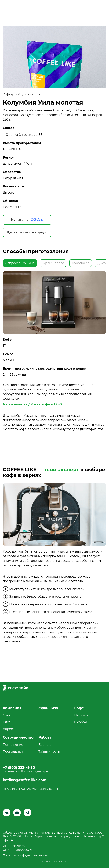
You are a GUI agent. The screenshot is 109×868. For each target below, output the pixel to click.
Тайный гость (49, 752)
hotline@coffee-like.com (25, 780)
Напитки (81, 715)
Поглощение (13, 745)
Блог (7, 722)
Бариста (45, 745)
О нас (7, 715)
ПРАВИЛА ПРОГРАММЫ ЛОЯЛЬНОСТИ (30, 789)
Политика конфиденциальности (25, 855)
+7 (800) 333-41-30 (19, 768)
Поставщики (13, 752)
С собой (81, 722)
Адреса (9, 729)
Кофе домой (11, 94)
